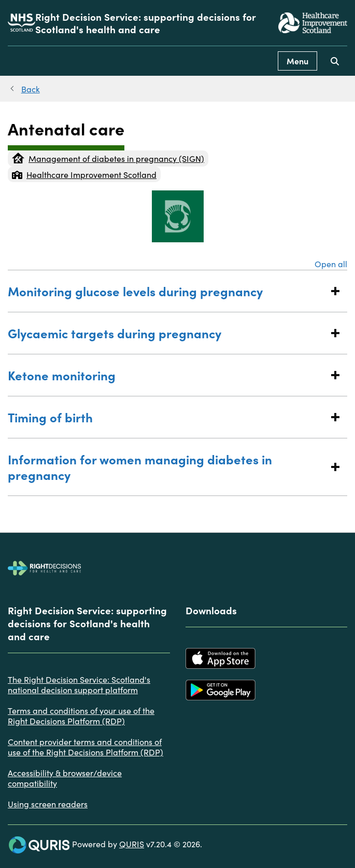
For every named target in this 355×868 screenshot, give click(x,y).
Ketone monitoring (167, 375)
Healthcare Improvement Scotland (84, 174)
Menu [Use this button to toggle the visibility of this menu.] (297, 61)
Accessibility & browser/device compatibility (65, 778)
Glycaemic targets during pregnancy (167, 333)
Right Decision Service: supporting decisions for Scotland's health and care (146, 23)
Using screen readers (48, 804)
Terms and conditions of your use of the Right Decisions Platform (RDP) (81, 715)
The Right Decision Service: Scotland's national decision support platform (79, 684)
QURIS (132, 844)
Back (31, 89)
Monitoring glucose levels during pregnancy (167, 291)
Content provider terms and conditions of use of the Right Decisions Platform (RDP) (86, 747)
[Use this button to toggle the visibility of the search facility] (335, 61)
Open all (331, 264)
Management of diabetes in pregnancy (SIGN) (108, 158)
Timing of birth (167, 417)
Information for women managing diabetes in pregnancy (167, 467)
